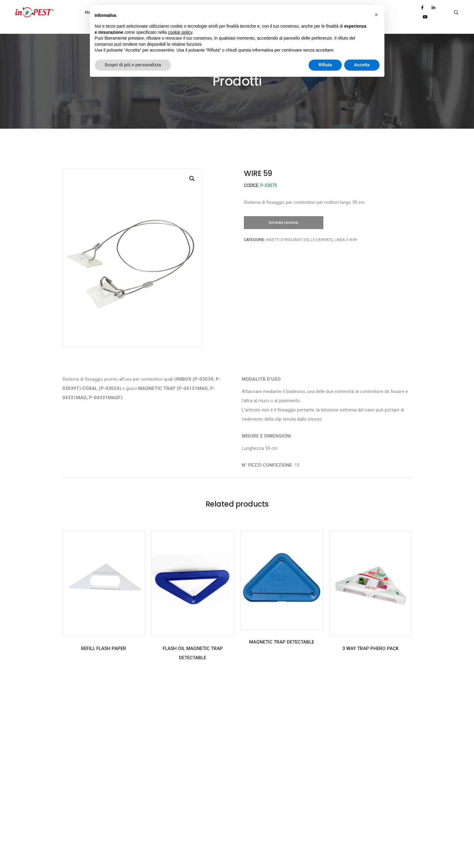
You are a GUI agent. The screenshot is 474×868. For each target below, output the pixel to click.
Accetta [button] (362, 65)
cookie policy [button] (180, 32)
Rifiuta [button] (325, 65)
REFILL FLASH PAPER (104, 639)
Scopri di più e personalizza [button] (133, 65)
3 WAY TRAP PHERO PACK (370, 639)
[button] (284, 213)
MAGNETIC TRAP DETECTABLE (282, 633)
